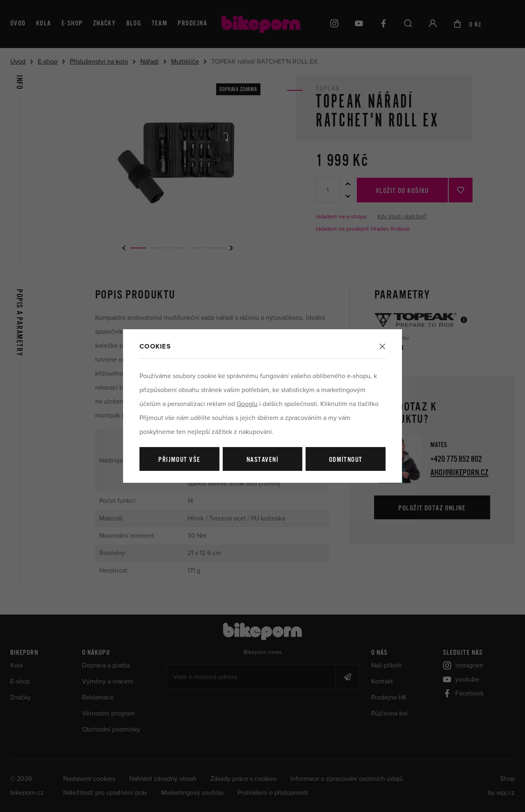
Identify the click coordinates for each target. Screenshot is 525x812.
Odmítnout (346, 460)
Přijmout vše (179, 460)
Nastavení (262, 460)
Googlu (247, 404)
